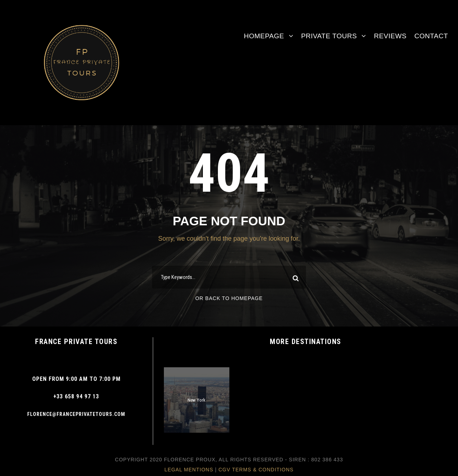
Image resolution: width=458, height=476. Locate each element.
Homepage (264, 36)
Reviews (390, 36)
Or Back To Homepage (229, 298)
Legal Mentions (189, 470)
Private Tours (329, 36)
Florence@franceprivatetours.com (76, 414)
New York (196, 400)
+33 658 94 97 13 (76, 396)
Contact (431, 36)
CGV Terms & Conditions (256, 470)
